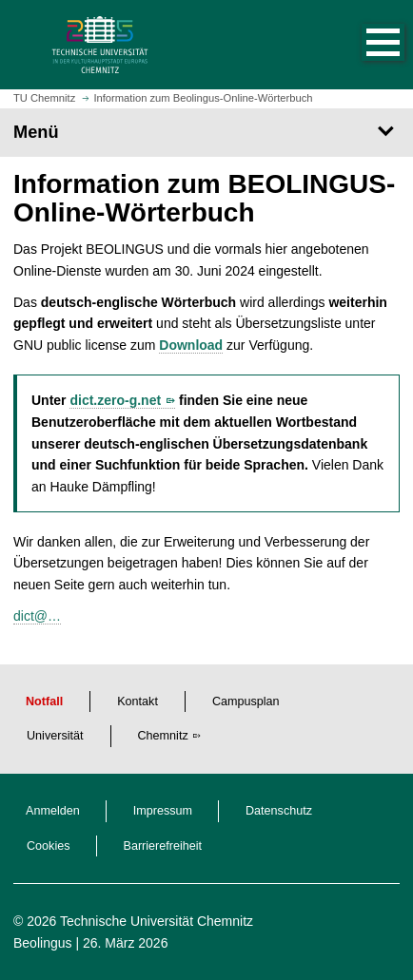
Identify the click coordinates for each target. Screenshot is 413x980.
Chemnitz (163, 736)
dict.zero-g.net (115, 400)
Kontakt (138, 701)
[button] (364, 45)
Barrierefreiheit (163, 846)
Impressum (163, 811)
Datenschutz (279, 811)
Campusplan (246, 701)
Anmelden (53, 811)
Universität (55, 736)
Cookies (49, 846)
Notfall (44, 701)
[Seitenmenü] (206, 132)
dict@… (37, 616)
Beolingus (43, 943)
